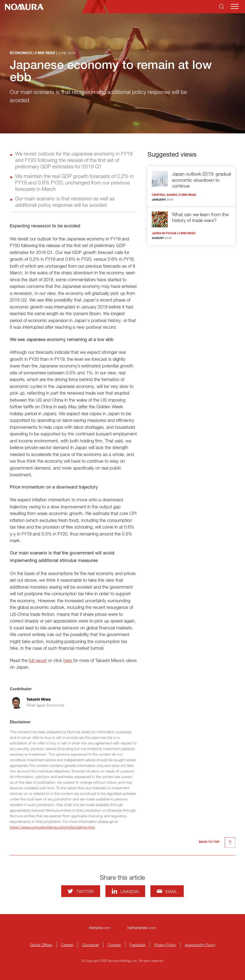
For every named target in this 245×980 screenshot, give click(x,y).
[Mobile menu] (235, 6)
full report (38, 660)
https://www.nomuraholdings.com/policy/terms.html (52, 827)
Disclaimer (90, 945)
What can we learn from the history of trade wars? (200, 217)
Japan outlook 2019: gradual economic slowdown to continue (201, 180)
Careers (67, 945)
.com (100, 928)
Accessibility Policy (200, 945)
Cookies (114, 945)
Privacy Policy (165, 945)
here (68, 660)
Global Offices (41, 945)
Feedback (138, 945)
